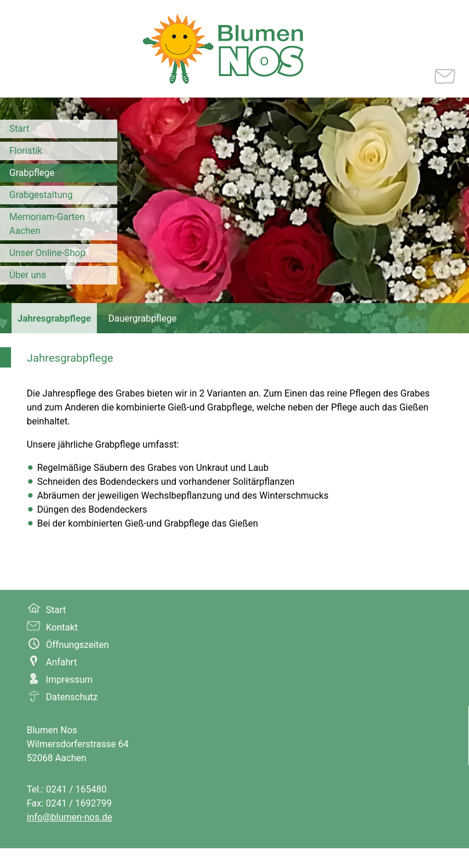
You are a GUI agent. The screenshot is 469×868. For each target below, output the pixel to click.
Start (19, 129)
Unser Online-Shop (47, 253)
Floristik (26, 151)
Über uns (28, 275)
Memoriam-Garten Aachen (47, 224)
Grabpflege (32, 173)
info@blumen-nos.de (69, 817)
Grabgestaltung (41, 195)
